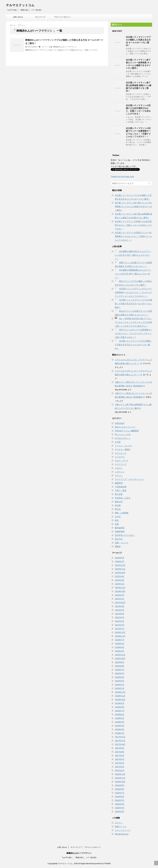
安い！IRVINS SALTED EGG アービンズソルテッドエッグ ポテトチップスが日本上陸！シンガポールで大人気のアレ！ (133, 322)
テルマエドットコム (20, 5)
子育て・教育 (121, 490)
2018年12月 (120, 692)
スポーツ (119, 468)
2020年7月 (120, 640)
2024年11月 (120, 588)
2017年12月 (120, 737)
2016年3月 (120, 808)
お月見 (118, 442)
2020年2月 (120, 651)
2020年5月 (120, 644)
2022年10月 (120, 603)
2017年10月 (120, 744)
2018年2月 (120, 729)
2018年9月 (120, 703)
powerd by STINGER (102, 864)
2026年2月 (120, 561)
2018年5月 (120, 718)
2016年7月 (120, 793)
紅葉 (117, 524)
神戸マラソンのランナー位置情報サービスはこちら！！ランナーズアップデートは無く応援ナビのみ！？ (133, 333)
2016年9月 (120, 785)
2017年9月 (120, 748)
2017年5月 (120, 759)
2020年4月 (120, 647)
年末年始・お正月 (123, 498)
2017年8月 (120, 752)
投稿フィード (121, 827)
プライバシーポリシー (62, 17)
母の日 (118, 509)
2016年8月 (120, 789)
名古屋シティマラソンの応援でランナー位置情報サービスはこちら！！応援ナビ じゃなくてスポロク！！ (138, 132)
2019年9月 (120, 662)
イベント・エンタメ (124, 446)
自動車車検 (120, 531)
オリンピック (121, 453)
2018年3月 (120, 726)
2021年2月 (120, 625)
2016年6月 (120, 797)
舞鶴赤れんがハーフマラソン (65, 47)
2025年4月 (120, 576)
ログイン (119, 823)
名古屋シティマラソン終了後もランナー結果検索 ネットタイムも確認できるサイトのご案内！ (139, 64)
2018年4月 (120, 722)
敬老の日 (119, 502)
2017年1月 (120, 770)
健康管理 (119, 483)
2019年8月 (120, 666)
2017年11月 (120, 741)
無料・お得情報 (122, 513)
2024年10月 (120, 591)
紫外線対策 (120, 528)
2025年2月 (120, 584)
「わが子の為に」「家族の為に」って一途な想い (79, 857)
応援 (51, 47)
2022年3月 (120, 610)
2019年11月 (120, 655)
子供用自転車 (121, 487)
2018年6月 (120, 714)
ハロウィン (120, 472)
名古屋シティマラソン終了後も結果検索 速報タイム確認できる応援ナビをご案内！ (139, 87)
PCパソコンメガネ (123, 434)
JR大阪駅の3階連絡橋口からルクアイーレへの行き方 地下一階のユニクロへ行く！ (133, 274)
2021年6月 (120, 614)
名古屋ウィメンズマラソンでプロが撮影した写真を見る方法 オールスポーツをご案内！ (133, 304)
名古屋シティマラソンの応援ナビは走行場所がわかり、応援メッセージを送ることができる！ (138, 110)
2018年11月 (120, 696)
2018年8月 (120, 707)
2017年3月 (120, 763)
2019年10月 (120, 658)
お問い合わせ (18, 17)
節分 (117, 520)
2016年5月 (120, 800)
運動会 (118, 546)
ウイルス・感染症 (123, 449)
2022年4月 (120, 606)
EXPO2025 (120, 423)
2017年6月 (120, 756)
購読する (117, 25)
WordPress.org (122, 834)
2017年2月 (120, 767)
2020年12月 (120, 632)
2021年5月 (120, 617)
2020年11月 (120, 636)
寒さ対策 (119, 494)
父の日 (118, 517)
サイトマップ (40, 17)
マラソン (45, 47)
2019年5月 (120, 673)
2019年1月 (120, 688)
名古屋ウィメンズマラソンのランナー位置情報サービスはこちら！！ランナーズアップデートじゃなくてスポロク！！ (133, 292)
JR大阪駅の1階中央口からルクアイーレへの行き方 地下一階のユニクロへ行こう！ (133, 255)
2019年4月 (120, 677)
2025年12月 (120, 565)
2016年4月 (120, 804)
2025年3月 (120, 580)
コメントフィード (123, 830)
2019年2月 (120, 685)
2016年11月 (120, 778)
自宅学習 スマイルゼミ (125, 535)
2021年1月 (120, 629)
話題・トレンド (122, 543)
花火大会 (119, 539)
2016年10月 (120, 782)
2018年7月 (120, 711)
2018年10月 (120, 700)
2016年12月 (120, 774)
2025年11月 (120, 569)
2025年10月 (120, 573)
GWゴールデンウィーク (125, 427)
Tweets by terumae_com (122, 176)
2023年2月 (120, 599)
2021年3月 (120, 621)
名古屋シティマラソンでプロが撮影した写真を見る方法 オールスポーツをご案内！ (138, 41)
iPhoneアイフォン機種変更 (127, 431)
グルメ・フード (122, 461)
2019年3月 (120, 681)
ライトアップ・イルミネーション (129, 479)
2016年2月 (120, 811)
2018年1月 (120, 733)
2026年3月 (120, 558)
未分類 (118, 505)
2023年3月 (120, 595)
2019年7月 (120, 670)
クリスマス (120, 457)
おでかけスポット (123, 438)
